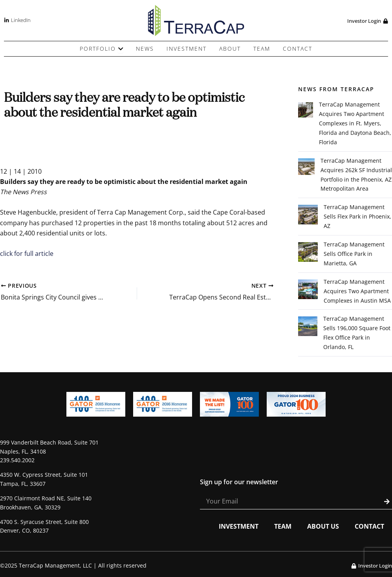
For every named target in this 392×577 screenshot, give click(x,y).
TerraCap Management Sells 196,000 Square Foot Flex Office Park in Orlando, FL (357, 334)
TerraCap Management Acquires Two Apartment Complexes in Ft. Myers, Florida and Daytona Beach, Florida (355, 124)
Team (283, 527)
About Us (323, 527)
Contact (369, 527)
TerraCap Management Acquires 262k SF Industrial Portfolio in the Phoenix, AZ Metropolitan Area (356, 175)
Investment (239, 527)
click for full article (27, 254)
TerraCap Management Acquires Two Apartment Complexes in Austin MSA (357, 292)
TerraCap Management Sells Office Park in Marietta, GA (354, 255)
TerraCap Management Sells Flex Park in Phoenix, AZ (357, 217)
